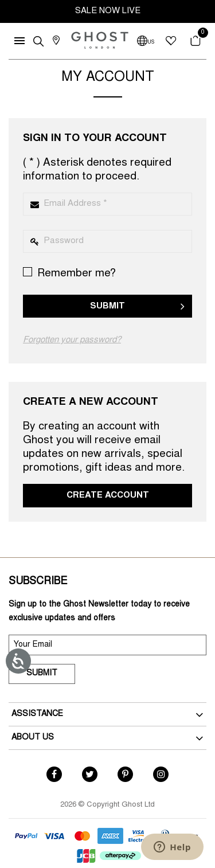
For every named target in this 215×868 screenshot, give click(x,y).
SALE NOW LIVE (108, 11)
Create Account (108, 496)
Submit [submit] (42, 674)
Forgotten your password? (72, 340)
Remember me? (69, 273)
